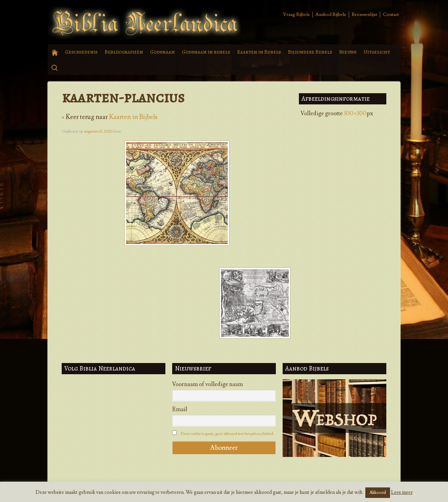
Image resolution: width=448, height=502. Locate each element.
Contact (391, 15)
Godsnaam (162, 52)
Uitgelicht (377, 52)
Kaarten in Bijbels (259, 52)
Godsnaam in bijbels (206, 52)
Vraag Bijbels (296, 15)
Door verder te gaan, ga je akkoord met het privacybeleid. (227, 434)
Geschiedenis (81, 52)
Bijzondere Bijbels (310, 52)
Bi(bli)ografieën (124, 52)
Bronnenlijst (364, 15)
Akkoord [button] (378, 493)
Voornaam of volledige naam (208, 384)
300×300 (355, 114)
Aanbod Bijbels (331, 15)
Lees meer (402, 492)
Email (180, 409)
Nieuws (348, 52)
